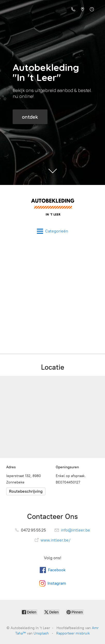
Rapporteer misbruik (73, 633)
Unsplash (41, 633)
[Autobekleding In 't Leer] (53, 207)
